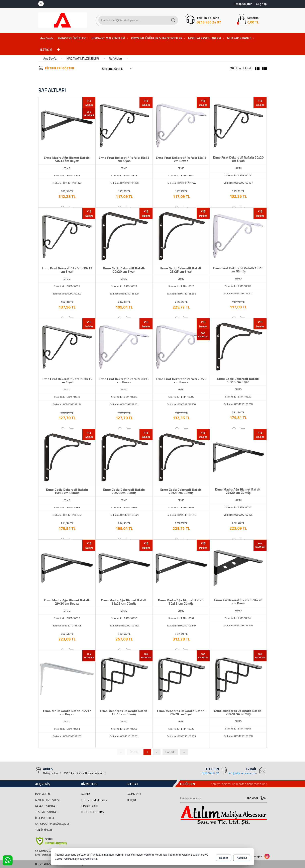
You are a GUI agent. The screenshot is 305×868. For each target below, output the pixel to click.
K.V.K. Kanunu (43, 794)
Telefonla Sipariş (92, 812)
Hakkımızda (134, 794)
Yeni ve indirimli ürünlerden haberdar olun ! (239, 784)
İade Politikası (44, 818)
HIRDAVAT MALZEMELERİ (108, 38)
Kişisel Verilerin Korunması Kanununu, (159, 855)
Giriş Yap (261, 4)
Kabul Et (242, 857)
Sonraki (170, 752)
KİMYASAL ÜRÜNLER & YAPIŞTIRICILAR (157, 38)
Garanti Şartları (46, 806)
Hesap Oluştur (243, 4)
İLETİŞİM (46, 50)
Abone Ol (256, 798)
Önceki (134, 752)
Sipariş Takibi (89, 806)
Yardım (85, 794)
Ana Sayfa (47, 38)
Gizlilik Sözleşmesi (47, 800)
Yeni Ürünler (44, 830)
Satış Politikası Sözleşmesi (53, 824)
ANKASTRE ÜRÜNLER (72, 38)
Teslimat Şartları (47, 812)
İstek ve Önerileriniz (94, 800)
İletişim (131, 800)
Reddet (223, 857)
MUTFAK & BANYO (239, 38)
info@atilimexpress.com (243, 773)
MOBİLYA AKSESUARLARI (205, 38)
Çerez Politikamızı (66, 859)
